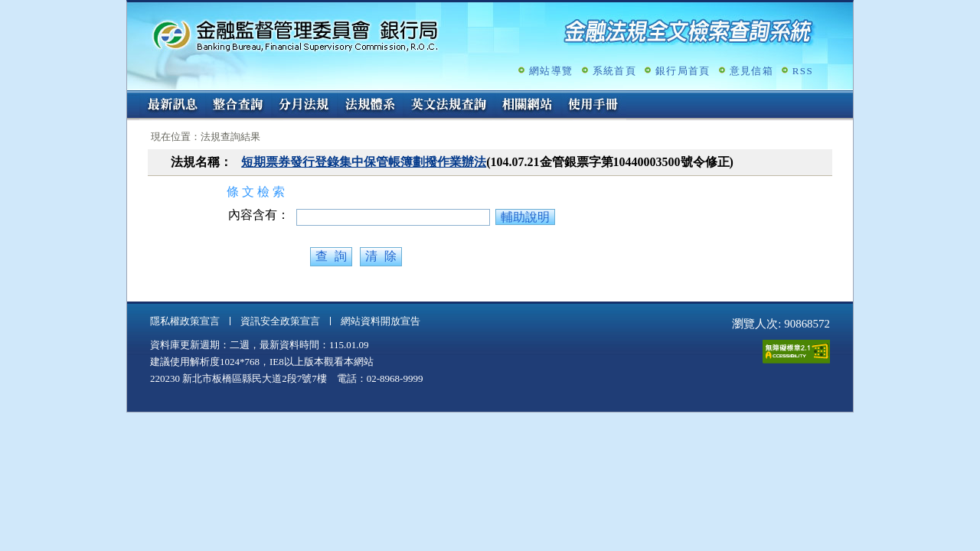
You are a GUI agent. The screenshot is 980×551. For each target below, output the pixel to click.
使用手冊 (593, 106)
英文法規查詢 (449, 106)
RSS (803, 71)
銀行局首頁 (683, 71)
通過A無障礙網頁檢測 (796, 352)
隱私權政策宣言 (185, 321)
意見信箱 (751, 71)
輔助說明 (525, 217)
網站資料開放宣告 (381, 321)
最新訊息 (172, 106)
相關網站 (528, 106)
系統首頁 (614, 71)
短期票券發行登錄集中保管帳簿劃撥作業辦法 (364, 162)
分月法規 (304, 106)
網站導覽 (551, 71)
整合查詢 (238, 106)
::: (132, 97)
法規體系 (370, 106)
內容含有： (259, 215)
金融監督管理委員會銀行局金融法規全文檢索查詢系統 (296, 35)
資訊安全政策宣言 (280, 321)
